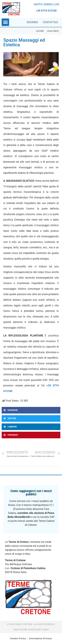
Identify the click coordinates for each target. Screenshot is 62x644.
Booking (32, 22)
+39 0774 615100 (46, 11)
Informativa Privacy (41, 639)
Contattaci (50, 22)
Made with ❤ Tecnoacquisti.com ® (31, 630)
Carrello (40, 31)
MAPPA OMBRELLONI (46, 4)
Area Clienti (53, 31)
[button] (5, 22)
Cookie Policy (18, 639)
